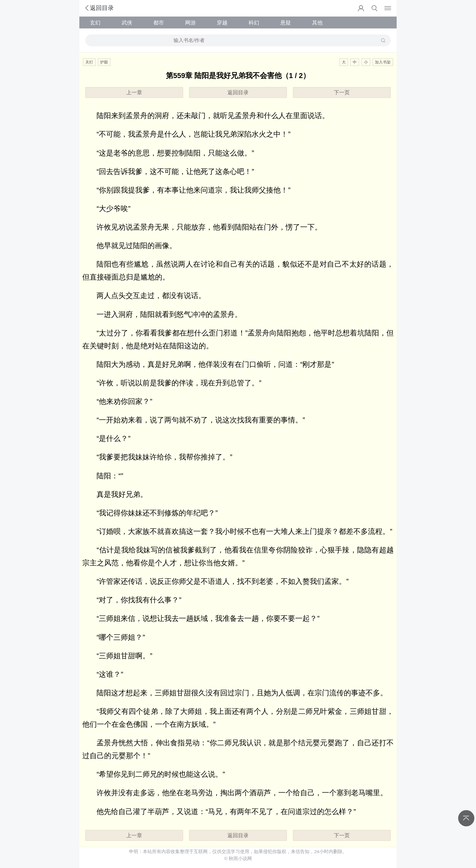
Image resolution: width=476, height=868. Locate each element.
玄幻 (95, 22)
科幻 (254, 22)
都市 (159, 22)
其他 (317, 22)
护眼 (104, 62)
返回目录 (99, 8)
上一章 (134, 92)
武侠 (127, 22)
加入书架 (383, 62)
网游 (190, 22)
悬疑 (286, 22)
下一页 (342, 92)
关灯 (89, 62)
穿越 (222, 22)
